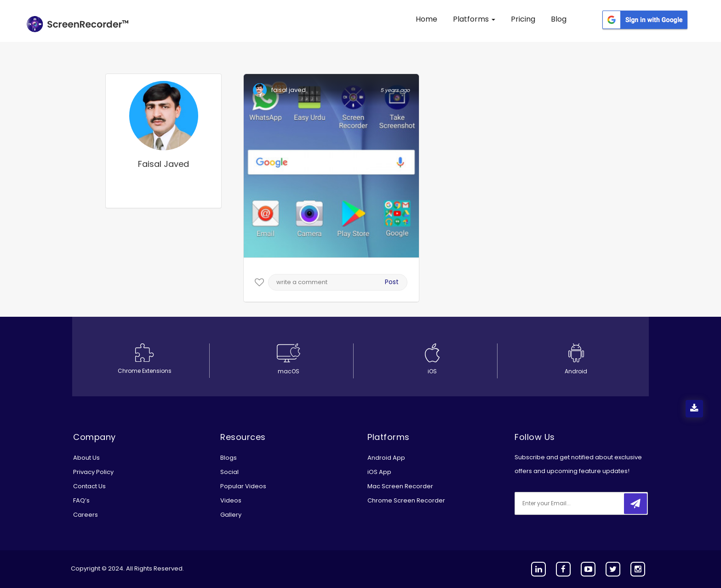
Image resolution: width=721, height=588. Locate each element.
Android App (386, 458)
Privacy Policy (93, 472)
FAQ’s (81, 500)
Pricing (523, 19)
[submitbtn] (635, 504)
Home (426, 19)
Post (392, 282)
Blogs (229, 458)
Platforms (474, 19)
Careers (86, 515)
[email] (576, 503)
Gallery (231, 515)
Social (229, 472)
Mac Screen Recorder (400, 486)
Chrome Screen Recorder (406, 500)
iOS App (379, 472)
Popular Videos (243, 486)
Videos (231, 500)
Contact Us (89, 486)
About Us (86, 458)
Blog (559, 19)
